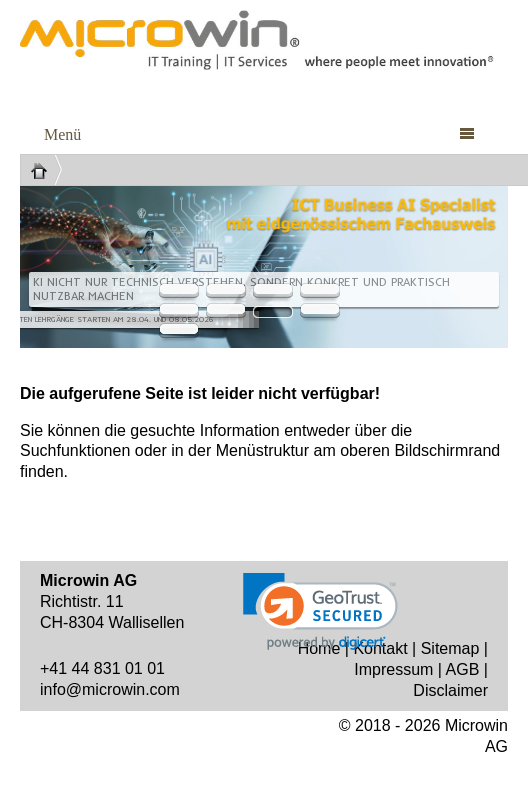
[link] (320, 611)
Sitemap (450, 648)
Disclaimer (450, 690)
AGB (463, 669)
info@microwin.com (110, 689)
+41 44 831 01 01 (102, 668)
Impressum (393, 669)
